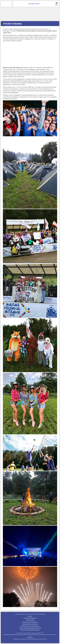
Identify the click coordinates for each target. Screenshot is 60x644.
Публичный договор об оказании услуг (30, 622)
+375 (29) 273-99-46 (34, 4)
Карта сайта (30, 616)
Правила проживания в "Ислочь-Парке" (30, 624)
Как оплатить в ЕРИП (30, 620)
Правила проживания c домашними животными (30, 626)
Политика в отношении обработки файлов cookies (30, 630)
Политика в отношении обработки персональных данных (30, 628)
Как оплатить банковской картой (30, 618)
